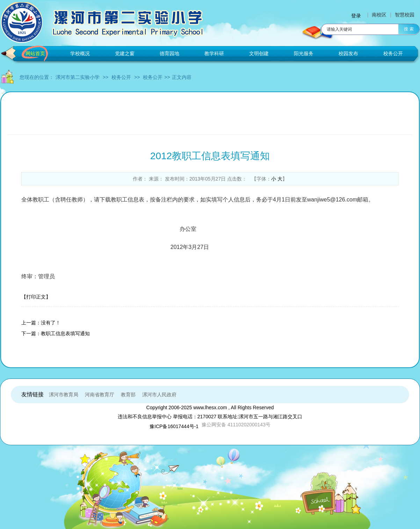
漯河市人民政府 (159, 395)
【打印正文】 (36, 297)
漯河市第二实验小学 (78, 77)
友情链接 (32, 394)
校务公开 (393, 53)
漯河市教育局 (64, 395)
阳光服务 (304, 53)
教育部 (128, 395)
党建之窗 (125, 53)
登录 (356, 16)
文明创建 (259, 53)
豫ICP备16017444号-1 (174, 426)
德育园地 (169, 53)
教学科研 (214, 53)
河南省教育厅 (100, 395)
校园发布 (348, 53)
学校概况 (80, 53)
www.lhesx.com (210, 407)
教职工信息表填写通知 (65, 333)
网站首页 (35, 53)
